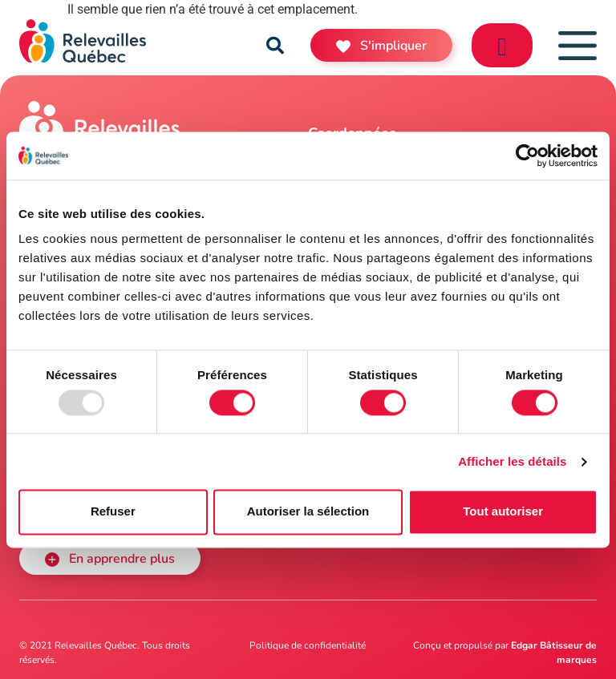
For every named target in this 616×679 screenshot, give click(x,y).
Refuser (113, 512)
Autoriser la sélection (308, 512)
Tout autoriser (503, 512)
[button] (275, 46)
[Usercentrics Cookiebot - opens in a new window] (527, 156)
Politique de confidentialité (308, 645)
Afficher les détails (512, 461)
